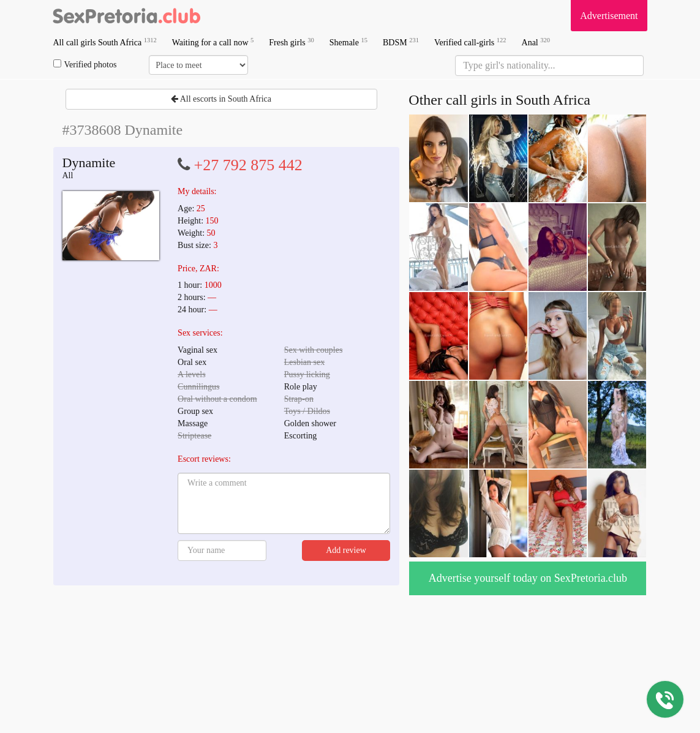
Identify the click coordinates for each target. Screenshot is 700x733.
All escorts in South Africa (221, 99)
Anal (536, 42)
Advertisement (609, 16)
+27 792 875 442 (248, 165)
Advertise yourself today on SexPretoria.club (528, 578)
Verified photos (85, 64)
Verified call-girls (470, 42)
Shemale (348, 42)
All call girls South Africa (105, 42)
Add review (346, 550)
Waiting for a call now (213, 42)
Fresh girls (292, 42)
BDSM (401, 42)
